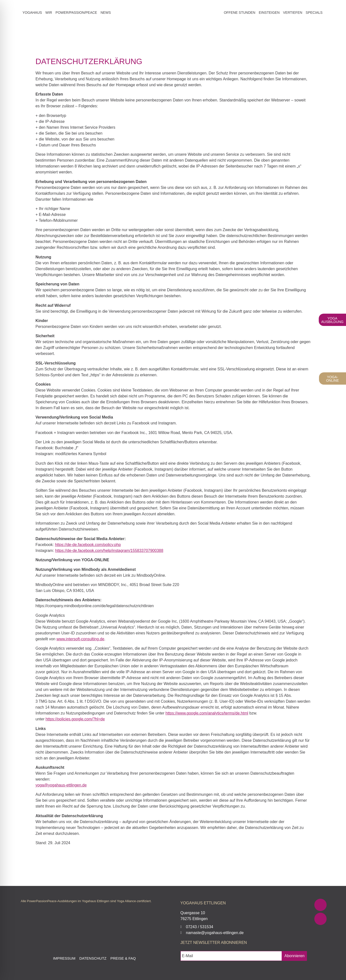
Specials (314, 13)
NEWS (106, 13)
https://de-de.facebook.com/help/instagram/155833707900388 (109, 551)
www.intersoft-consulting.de (80, 639)
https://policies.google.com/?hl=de (75, 719)
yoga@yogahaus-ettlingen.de (61, 785)
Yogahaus (32, 13)
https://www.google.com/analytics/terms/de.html (207, 713)
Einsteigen (269, 13)
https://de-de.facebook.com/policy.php (88, 545)
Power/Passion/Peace (76, 13)
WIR (49, 13)
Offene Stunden (239, 13)
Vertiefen (293, 13)
